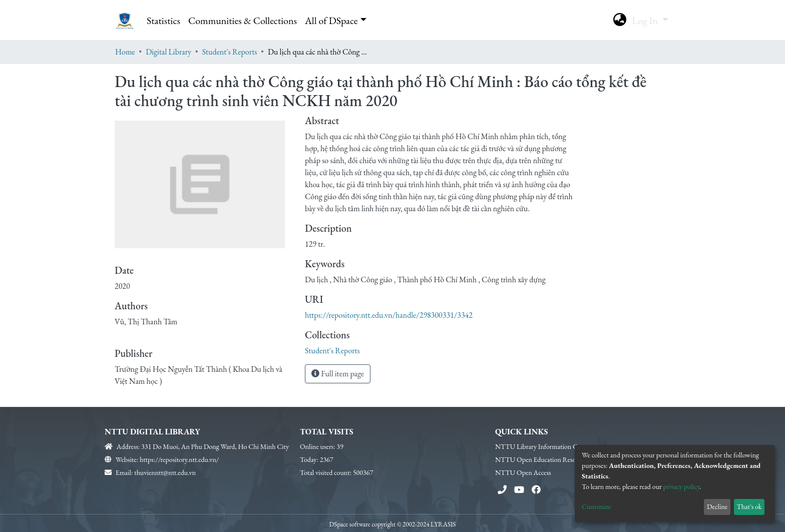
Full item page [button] (338, 374)
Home (125, 52)
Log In (646, 21)
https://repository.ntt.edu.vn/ (179, 459)
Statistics (163, 21)
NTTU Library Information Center (543, 446)
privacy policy (682, 486)
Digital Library (168, 52)
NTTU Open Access (523, 472)
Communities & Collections (243, 21)
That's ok (749, 506)
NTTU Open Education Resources (542, 459)
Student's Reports (230, 52)
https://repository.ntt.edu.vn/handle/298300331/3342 (389, 315)
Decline (717, 506)
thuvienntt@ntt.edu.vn (165, 472)
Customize (596, 506)
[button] (620, 21)
